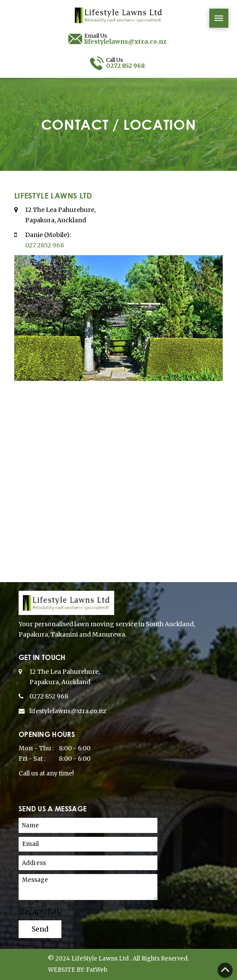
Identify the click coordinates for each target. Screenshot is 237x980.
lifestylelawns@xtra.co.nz (68, 711)
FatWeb (97, 970)
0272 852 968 (49, 696)
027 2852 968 (45, 245)
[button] (219, 18)
